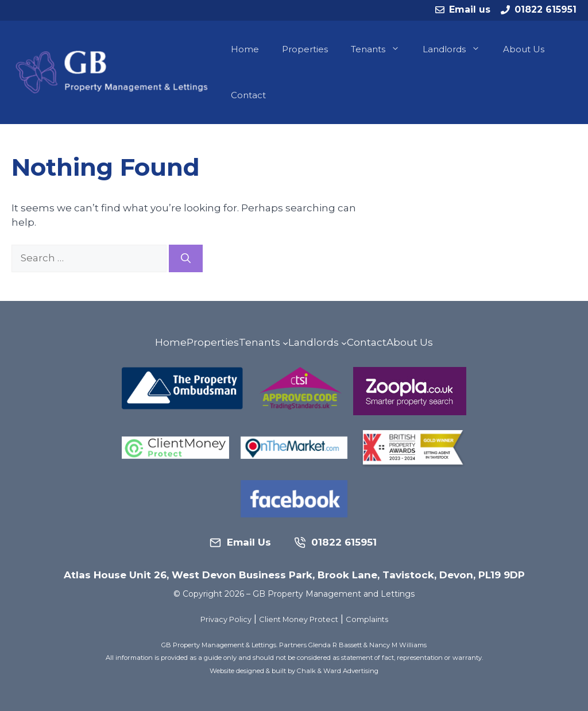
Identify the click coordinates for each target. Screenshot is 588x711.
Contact (248, 95)
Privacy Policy (226, 619)
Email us (470, 9)
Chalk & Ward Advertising (338, 671)
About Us (524, 49)
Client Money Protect (299, 619)
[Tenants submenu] (285, 343)
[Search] (186, 258)
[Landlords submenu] (344, 343)
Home (245, 49)
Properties (305, 49)
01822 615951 (546, 9)
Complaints (367, 619)
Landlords (457, 49)
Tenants (381, 49)
